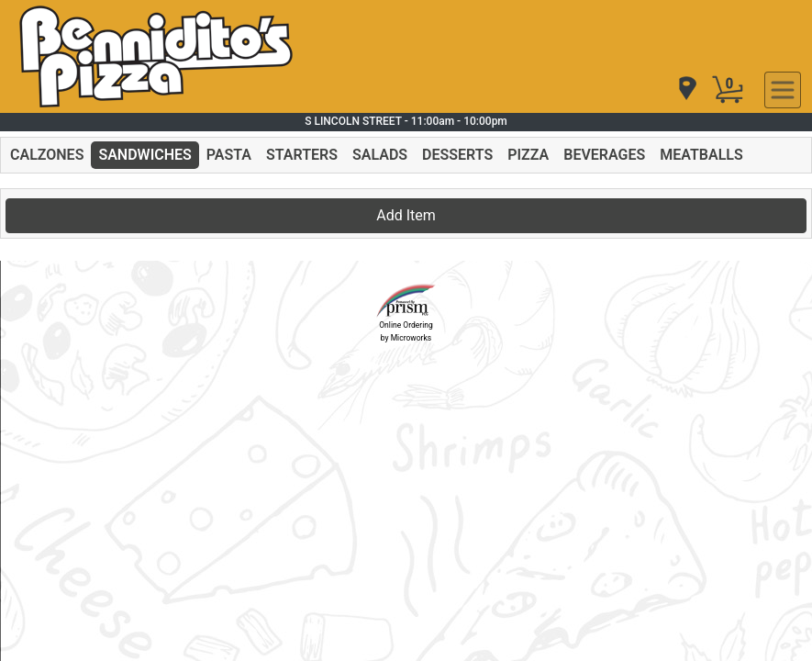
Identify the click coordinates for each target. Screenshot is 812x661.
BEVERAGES (604, 155)
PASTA (229, 155)
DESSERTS (457, 155)
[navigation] (686, 90)
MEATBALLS (701, 155)
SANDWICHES (145, 155)
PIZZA (528, 155)
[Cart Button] (728, 90)
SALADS (380, 155)
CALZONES (47, 155)
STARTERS (302, 155)
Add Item (406, 215)
